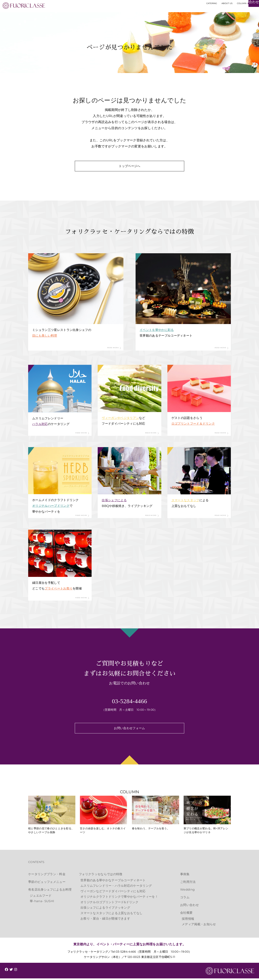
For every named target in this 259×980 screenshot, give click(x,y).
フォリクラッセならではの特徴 (101, 876)
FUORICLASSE (230, 973)
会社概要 (186, 914)
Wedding (187, 891)
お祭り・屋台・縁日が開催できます (105, 920)
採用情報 (188, 920)
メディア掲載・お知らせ (199, 926)
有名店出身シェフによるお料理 (50, 891)
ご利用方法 (188, 883)
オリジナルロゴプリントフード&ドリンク (109, 904)
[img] (6, 971)
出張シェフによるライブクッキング (105, 909)
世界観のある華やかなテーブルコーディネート (113, 882)
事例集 (185, 876)
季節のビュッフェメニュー (47, 883)
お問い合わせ (189, 906)
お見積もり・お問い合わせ (235, 13)
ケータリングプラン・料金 (47, 876)
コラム (185, 899)
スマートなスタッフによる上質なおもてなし (111, 915)
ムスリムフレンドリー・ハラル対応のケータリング (116, 887)
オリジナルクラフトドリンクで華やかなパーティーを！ (119, 898)
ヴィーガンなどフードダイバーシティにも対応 (113, 893)
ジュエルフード (41, 897)
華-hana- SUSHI (42, 903)
